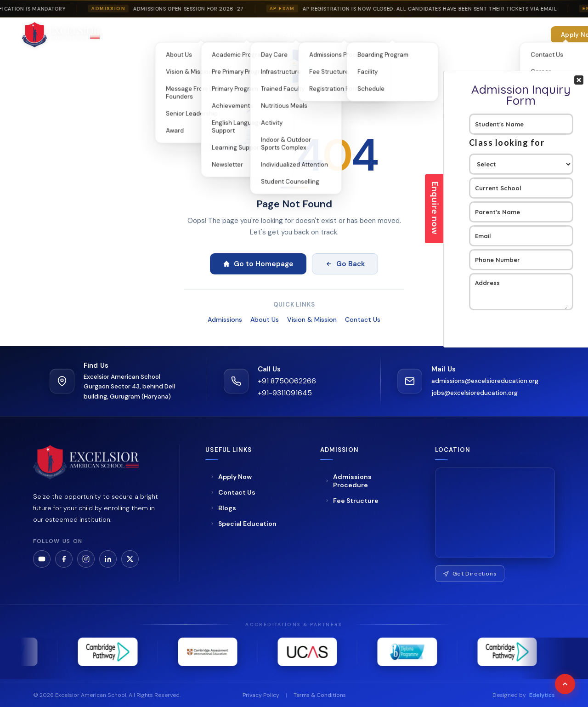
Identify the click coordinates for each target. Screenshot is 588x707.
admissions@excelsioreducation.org (485, 381)
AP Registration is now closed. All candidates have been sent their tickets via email (437, 9)
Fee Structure (352, 501)
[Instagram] (86, 559)
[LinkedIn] (108, 559)
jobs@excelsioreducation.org (475, 393)
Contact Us (363, 319)
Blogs (223, 508)
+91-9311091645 (285, 393)
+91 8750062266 (287, 381)
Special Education (405, 35)
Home (124, 35)
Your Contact (521, 166)
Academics (204, 35)
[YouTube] (42, 559)
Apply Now (231, 477)
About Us (265, 319)
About (158, 35)
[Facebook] (64, 559)
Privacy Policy (261, 695)
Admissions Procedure (348, 481)
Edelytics (542, 695)
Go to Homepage (258, 264)
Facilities (253, 35)
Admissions (225, 319)
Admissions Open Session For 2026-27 (196, 9)
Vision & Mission (312, 319)
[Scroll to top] (565, 684)
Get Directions (470, 574)
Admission (301, 35)
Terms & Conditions (320, 695)
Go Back (345, 264)
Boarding (350, 35)
